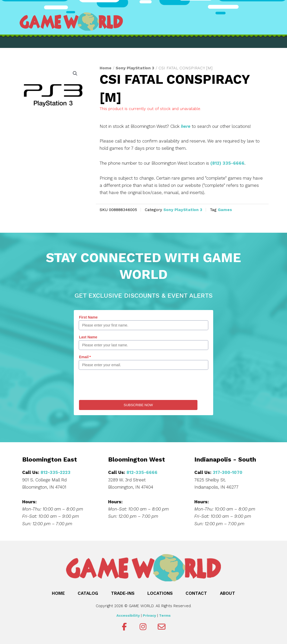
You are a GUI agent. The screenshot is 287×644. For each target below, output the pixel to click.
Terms (165, 615)
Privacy (149, 615)
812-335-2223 (55, 472)
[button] (75, 73)
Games (225, 210)
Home (106, 68)
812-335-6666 (142, 472)
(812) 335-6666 (227, 163)
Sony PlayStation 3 (135, 68)
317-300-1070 (228, 472)
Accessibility (128, 615)
